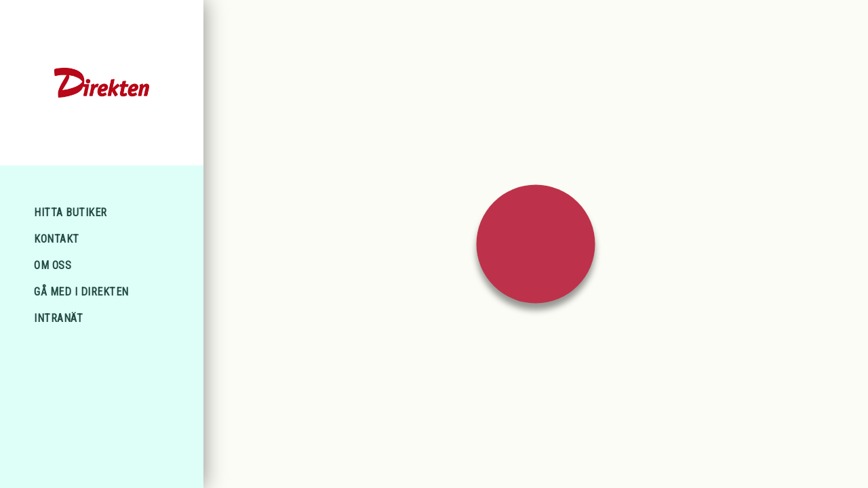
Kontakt (57, 239)
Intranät (58, 318)
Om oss (53, 265)
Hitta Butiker (71, 212)
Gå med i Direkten (81, 292)
